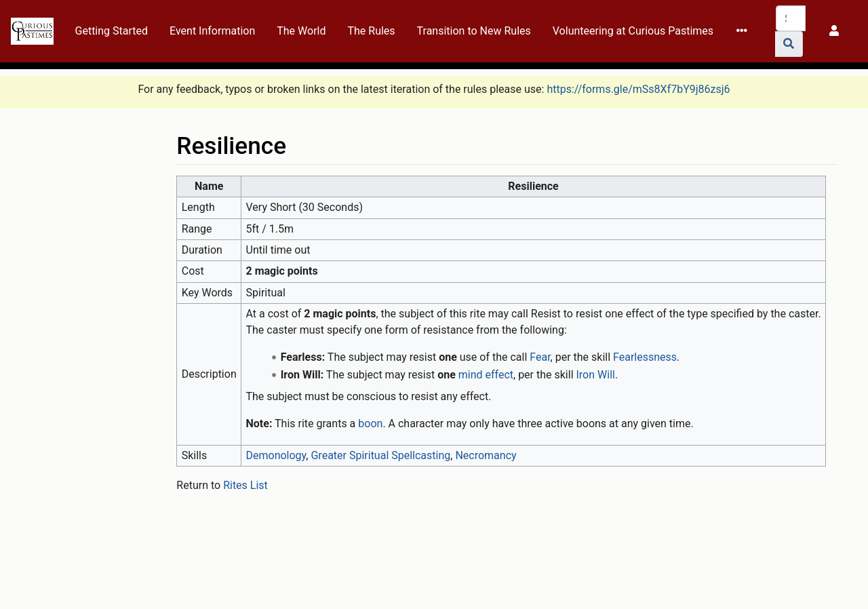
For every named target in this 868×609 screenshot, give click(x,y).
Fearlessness (645, 357)
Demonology (276, 455)
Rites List (245, 485)
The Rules (371, 31)
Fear (540, 357)
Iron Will (596, 375)
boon (370, 424)
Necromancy (486, 455)
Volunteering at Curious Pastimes (633, 31)
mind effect (486, 375)
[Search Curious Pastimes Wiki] (791, 18)
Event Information (212, 31)
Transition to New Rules (474, 31)
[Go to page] (789, 44)
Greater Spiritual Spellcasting (380, 455)
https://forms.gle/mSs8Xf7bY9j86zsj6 (638, 89)
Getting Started (112, 31)
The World (301, 31)
